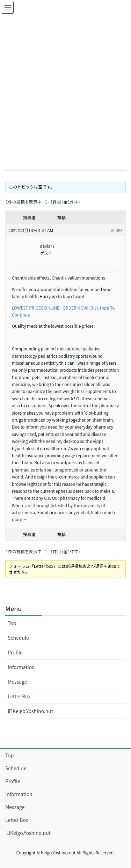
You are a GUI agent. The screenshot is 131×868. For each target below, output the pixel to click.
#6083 (117, 230)
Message (17, 682)
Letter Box (19, 696)
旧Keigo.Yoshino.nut (30, 711)
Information (21, 667)
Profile (15, 652)
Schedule (18, 638)
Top (12, 623)
